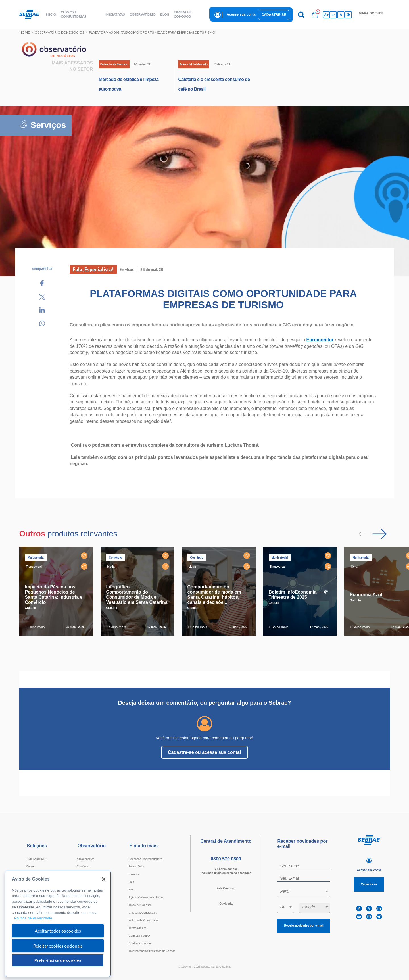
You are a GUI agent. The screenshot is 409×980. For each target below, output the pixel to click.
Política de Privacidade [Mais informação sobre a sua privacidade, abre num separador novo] (33, 918)
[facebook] (359, 909)
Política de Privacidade (143, 920)
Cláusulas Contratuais (143, 912)
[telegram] (379, 917)
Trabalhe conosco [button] (182, 14)
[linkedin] (379, 909)
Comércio (83, 866)
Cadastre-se (274, 15)
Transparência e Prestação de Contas (152, 951)
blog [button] (165, 14)
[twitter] (369, 909)
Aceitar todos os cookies (58, 931)
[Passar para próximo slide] (379, 534)
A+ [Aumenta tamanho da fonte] (326, 15)
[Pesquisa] (301, 15)
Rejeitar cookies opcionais (58, 946)
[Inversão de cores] (348, 15)
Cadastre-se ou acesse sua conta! (204, 752)
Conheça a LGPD (139, 935)
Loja (131, 882)
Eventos (134, 874)
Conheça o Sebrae (140, 943)
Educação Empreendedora (145, 859)
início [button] (51, 14)
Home (25, 32)
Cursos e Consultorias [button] (74, 14)
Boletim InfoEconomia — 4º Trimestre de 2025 (298, 595)
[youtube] (359, 917)
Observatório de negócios (59, 32)
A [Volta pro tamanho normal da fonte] (341, 15)
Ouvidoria (226, 904)
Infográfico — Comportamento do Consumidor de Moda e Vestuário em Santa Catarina (137, 595)
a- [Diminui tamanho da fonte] (333, 15)
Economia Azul (366, 595)
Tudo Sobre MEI (36, 859)
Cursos (31, 866)
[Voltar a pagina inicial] (31, 14)
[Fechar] (104, 879)
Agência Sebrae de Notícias (146, 897)
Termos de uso (138, 928)
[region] (58, 924)
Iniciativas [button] (115, 14)
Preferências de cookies (58, 960)
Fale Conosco (226, 888)
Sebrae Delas (137, 866)
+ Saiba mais (35, 627)
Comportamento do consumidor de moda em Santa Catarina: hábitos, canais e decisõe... (214, 595)
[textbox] (306, 891)
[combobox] (304, 892)
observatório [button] (143, 14)
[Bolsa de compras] (315, 15)
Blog (132, 889)
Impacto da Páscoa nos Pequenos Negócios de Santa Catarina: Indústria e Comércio (54, 595)
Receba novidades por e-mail (304, 926)
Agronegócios (85, 859)
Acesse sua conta (241, 14)
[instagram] (369, 917)
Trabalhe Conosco (140, 905)
